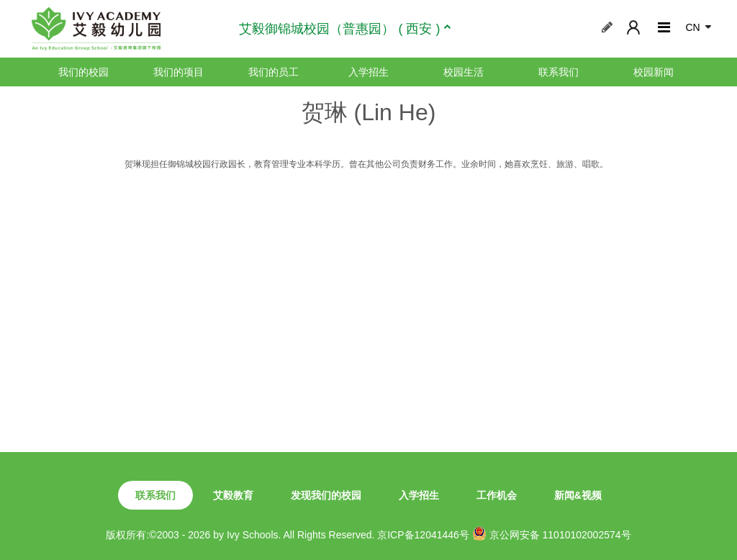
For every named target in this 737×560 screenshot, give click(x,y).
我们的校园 (83, 72)
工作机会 (497, 495)
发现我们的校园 (326, 495)
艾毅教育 (233, 495)
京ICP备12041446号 (423, 535)
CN (692, 27)
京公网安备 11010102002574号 (552, 533)
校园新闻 (654, 72)
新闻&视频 (578, 495)
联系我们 (559, 72)
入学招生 (368, 72)
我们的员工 (273, 72)
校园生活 (464, 72)
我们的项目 (178, 72)
